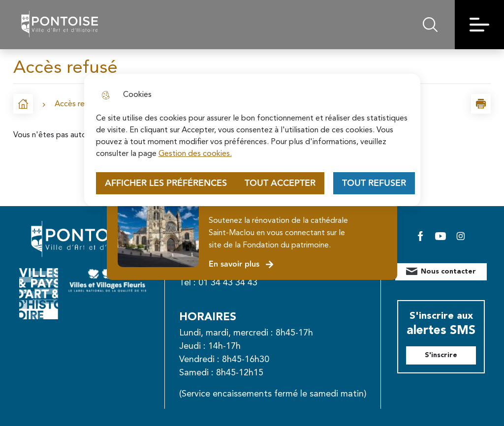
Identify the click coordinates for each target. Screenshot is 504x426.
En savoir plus (241, 264)
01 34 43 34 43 (228, 283)
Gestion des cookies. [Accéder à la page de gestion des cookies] (195, 154)
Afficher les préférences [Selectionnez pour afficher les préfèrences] (166, 183)
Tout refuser (374, 183)
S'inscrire (441, 355)
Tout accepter (280, 183)
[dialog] (252, 140)
